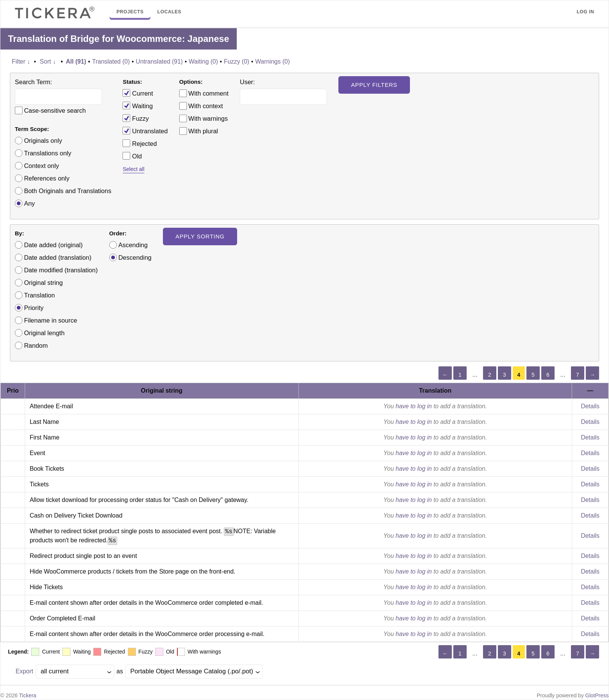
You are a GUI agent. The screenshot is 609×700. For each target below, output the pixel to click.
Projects (130, 12)
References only (47, 178)
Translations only (48, 153)
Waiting (138, 105)
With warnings (208, 118)
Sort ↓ (48, 62)
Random (36, 345)
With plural (203, 131)
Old (132, 156)
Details (590, 406)
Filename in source (50, 320)
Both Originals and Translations (68, 191)
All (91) (76, 62)
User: (247, 82)
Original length (44, 333)
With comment (208, 93)
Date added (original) (53, 245)
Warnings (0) (272, 62)
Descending (135, 257)
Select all (133, 169)
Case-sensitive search (55, 110)
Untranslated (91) (159, 62)
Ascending (133, 245)
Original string (43, 283)
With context (206, 106)
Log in (585, 12)
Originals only (43, 141)
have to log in (414, 406)
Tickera (28, 695)
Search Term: (33, 82)
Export (24, 671)
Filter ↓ (21, 62)
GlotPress (597, 695)
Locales (169, 12)
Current (138, 93)
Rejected (140, 143)
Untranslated (145, 131)
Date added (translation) (58, 257)
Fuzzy (136, 118)
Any (29, 203)
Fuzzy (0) (237, 62)
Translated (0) (111, 62)
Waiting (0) (203, 62)
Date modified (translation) (61, 270)
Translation (39, 295)
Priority (34, 308)
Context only (41, 166)
